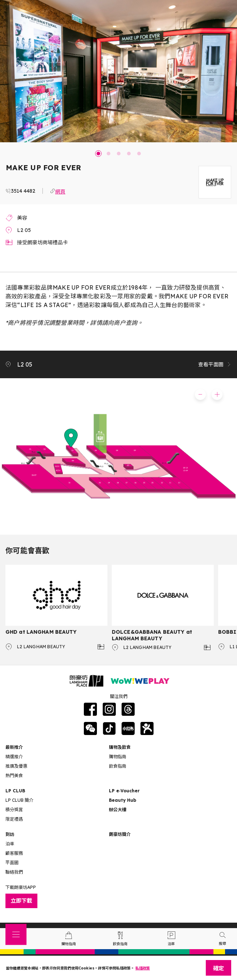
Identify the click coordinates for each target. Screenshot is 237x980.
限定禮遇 (14, 819)
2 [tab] (109, 154)
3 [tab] (119, 154)
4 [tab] (129, 154)
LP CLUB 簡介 (19, 800)
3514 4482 (23, 191)
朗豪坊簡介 (120, 834)
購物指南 (118, 757)
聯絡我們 (14, 872)
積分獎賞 (14, 810)
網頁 (60, 191)
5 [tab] (139, 154)
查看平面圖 (215, 364)
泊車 (10, 844)
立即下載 (21, 901)
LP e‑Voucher (124, 791)
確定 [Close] (218, 968)
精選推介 (14, 757)
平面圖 (12, 863)
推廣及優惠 (16, 766)
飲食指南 (118, 766)
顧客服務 (14, 853)
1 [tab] (98, 154)
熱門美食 (14, 775)
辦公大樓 (118, 810)
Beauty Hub (122, 800)
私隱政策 (143, 968)
